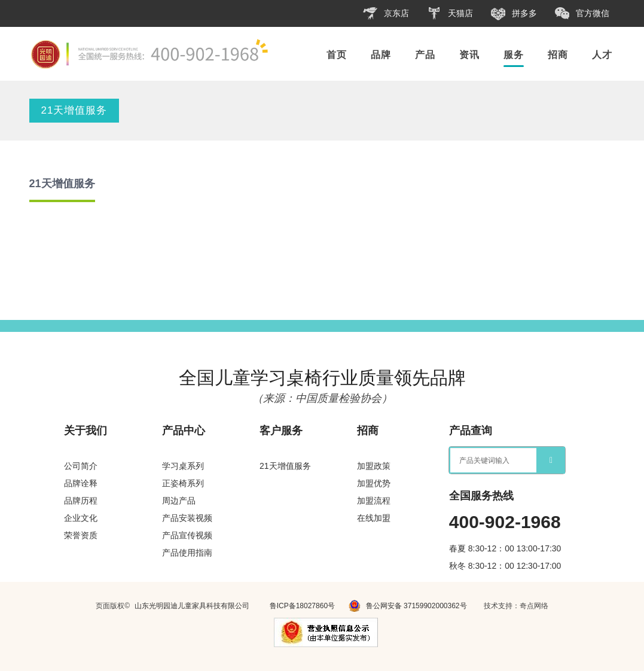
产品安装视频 (187, 518)
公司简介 (81, 466)
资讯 (469, 55)
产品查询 (471, 431)
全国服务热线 (481, 496)
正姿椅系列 (183, 483)
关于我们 (86, 431)
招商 (558, 55)
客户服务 (281, 431)
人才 (602, 55)
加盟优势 (374, 483)
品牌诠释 (81, 483)
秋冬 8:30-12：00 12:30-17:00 (505, 566)
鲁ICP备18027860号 (302, 606)
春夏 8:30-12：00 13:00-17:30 (505, 548)
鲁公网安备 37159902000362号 (408, 606)
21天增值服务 (74, 110)
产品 (425, 55)
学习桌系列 (183, 466)
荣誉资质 (81, 535)
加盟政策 (374, 466)
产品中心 (184, 431)
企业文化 (81, 518)
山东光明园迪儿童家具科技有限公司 (192, 606)
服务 (514, 55)
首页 (337, 55)
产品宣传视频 (187, 535)
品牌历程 (81, 501)
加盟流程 (374, 501)
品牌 (381, 55)
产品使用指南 (187, 553)
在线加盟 (374, 518)
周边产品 (179, 501)
